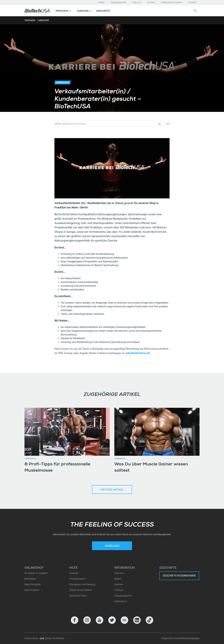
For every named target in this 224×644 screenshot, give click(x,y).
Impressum (121, 601)
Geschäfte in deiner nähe (179, 576)
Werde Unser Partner (81, 590)
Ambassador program (172, 2)
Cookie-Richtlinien (54, 638)
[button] (64, 11)
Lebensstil (43, 20)
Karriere (151, 2)
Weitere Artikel (112, 490)
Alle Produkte (32, 590)
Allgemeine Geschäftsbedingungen (180, 638)
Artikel (101, 2)
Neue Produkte (33, 584)
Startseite (30, 20)
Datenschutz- (32, 638)
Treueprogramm (118, 2)
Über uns (137, 2)
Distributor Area (78, 596)
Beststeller (30, 579)
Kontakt (192, 2)
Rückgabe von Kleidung (82, 584)
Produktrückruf (78, 579)
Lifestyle (119, 590)
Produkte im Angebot (36, 573)
